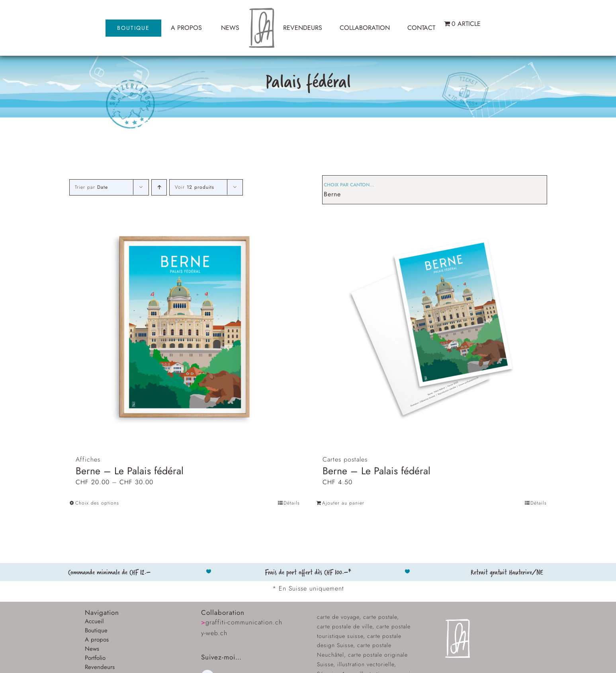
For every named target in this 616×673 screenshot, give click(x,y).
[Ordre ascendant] (159, 187)
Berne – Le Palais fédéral (130, 471)
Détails (292, 503)
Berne (332, 194)
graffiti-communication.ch (242, 622)
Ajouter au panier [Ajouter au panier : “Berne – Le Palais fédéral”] (343, 503)
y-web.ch (214, 633)
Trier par (91, 187)
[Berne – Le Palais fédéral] (185, 327)
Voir (195, 187)
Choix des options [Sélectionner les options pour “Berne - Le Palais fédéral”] (97, 503)
